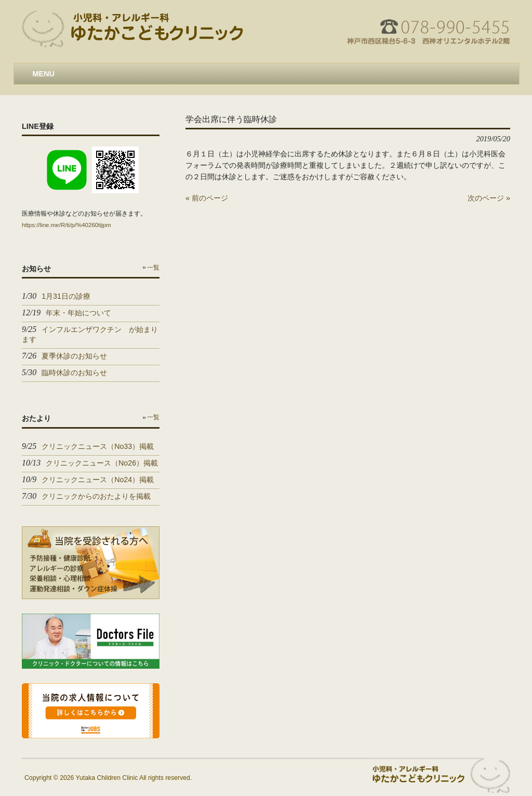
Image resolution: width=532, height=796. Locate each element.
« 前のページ (207, 198)
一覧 (153, 268)
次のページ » (489, 198)
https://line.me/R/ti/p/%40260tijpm (66, 225)
